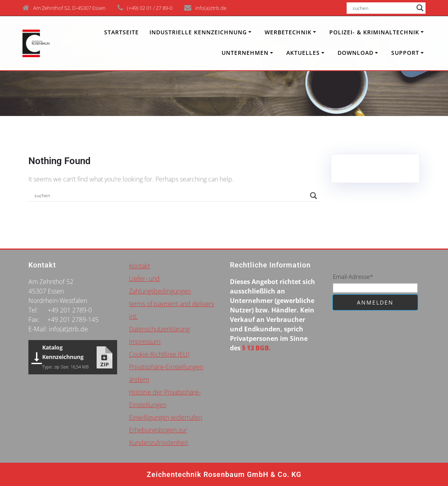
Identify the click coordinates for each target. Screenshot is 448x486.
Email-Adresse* (353, 277)
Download (356, 53)
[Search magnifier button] (420, 8)
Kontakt (139, 266)
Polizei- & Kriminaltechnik (374, 32)
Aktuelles (303, 53)
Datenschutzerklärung (159, 329)
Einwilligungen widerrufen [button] (165, 417)
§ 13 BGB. (257, 348)
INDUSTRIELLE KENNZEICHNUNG (198, 32)
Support (405, 53)
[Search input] (383, 8)
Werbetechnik (288, 32)
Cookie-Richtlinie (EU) (159, 354)
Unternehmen (245, 53)
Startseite (121, 32)
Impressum (145, 342)
